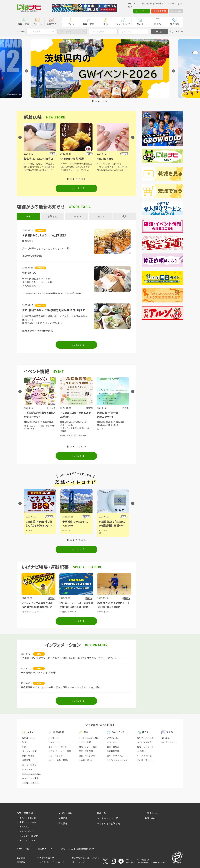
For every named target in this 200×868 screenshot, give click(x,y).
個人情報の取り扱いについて (86, 858)
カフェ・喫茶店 (29, 765)
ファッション (113, 738)
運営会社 (21, 858)
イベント (37, 24)
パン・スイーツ (29, 769)
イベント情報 (65, 813)
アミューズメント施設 (89, 738)
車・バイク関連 (144, 756)
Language (176, 11)
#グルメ (66, 530)
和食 (24, 747)
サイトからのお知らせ (109, 823)
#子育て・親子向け (42, 442)
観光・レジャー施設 (88, 747)
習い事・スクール (145, 738)
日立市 (50, 517)
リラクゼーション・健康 (60, 751)
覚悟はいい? (29, 273)
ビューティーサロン (58, 747)
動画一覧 (102, 813)
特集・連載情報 (25, 813)
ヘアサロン (53, 738)
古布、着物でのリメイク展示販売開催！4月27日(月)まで (54, 310)
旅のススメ (25, 827)
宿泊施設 (165, 738)
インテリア (112, 742)
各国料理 (26, 760)
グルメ (71, 24)
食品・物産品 (113, 747)
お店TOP (51, 24)
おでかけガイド (27, 831)
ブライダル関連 (144, 742)
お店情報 (63, 818)
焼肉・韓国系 (28, 756)
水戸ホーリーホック (29, 822)
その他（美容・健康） (59, 760)
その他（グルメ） (30, 783)
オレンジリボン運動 (29, 836)
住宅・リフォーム (145, 747)
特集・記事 (24, 24)
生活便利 (141, 751)
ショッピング (123, 24)
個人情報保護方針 (46, 858)
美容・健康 (88, 24)
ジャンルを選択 (97, 32)
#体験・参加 (29, 442)
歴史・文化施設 (86, 751)
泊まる (157, 24)
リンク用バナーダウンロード (51, 862)
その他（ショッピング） (118, 760)
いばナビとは (152, 813)
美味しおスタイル (28, 840)
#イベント (103, 530)
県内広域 (86, 517)
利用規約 (21, 862)
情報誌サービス (45, 849)
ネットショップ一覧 (107, 818)
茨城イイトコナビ (28, 818)
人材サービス (23, 849)
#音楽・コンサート (68, 426)
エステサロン (55, 742)
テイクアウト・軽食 (31, 774)
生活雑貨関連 (113, 751)
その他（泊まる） (170, 742)
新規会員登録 (160, 11)
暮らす (140, 24)
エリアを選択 (35, 32)
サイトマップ (78, 862)
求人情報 (175, 24)
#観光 (28, 530)
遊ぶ (106, 24)
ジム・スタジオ (56, 756)
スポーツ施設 (85, 742)
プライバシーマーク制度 (136, 860)
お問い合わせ (152, 818)
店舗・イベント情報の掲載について (78, 849)
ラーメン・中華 (29, 751)
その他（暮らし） (145, 760)
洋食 (24, 742)
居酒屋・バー (28, 738)
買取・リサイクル (115, 756)
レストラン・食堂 (30, 778)
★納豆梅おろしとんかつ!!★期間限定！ (44, 236)
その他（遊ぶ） (86, 760)
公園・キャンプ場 (87, 756)
